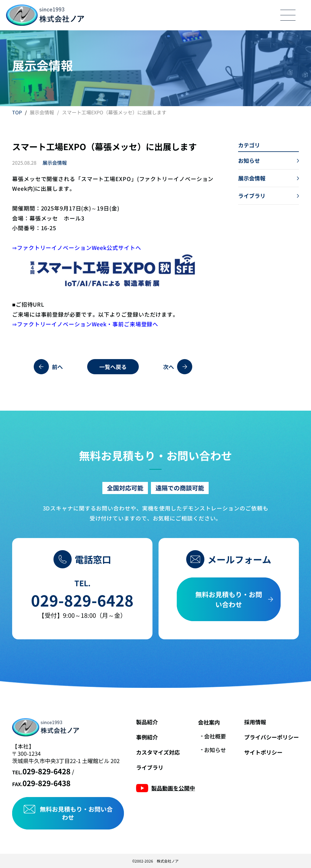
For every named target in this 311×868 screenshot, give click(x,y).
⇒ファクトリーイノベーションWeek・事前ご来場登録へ (85, 324)
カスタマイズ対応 (158, 752)
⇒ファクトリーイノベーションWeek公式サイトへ (77, 247)
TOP (17, 112)
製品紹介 (147, 722)
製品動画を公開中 (173, 788)
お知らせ (215, 750)
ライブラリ (150, 767)
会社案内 (209, 722)
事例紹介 (147, 737)
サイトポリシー (263, 752)
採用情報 (255, 722)
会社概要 (215, 736)
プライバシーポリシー (272, 737)
